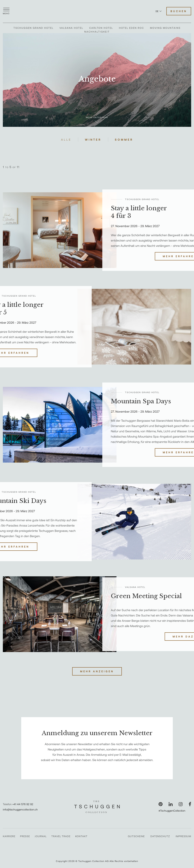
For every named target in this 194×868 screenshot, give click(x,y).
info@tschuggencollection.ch (20, 809)
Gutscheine (136, 836)
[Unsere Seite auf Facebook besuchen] (190, 804)
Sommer (124, 140)
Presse (25, 836)
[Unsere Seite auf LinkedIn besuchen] (171, 804)
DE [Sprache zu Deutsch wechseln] (159, 11)
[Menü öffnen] (6, 11)
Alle (66, 140)
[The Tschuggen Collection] (97, 11)
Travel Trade (61, 836)
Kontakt (81, 836)
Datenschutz (160, 836)
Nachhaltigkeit (97, 32)
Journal (41, 836)
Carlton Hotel (101, 28)
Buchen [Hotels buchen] (179, 11)
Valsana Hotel (71, 28)
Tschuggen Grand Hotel (33, 28)
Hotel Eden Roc (131, 28)
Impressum (183, 836)
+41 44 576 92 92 (23, 804)
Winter (93, 140)
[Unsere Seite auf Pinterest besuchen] (161, 804)
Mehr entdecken (97, 120)
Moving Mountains (165, 28)
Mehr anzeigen (97, 671)
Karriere (9, 836)
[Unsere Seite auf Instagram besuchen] (181, 804)
